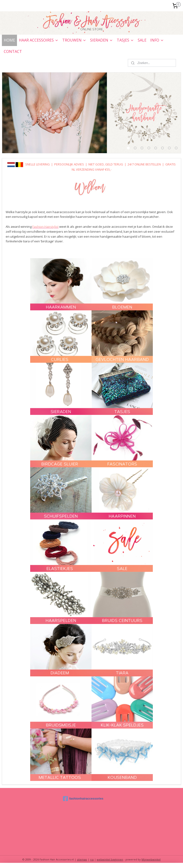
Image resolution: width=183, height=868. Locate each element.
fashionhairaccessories (83, 799)
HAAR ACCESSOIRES (39, 40)
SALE (142, 40)
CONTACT (13, 51)
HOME (9, 40)
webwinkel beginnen (110, 859)
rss (92, 859)
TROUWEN (74, 40)
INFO (157, 40)
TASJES (125, 40)
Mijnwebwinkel (151, 859)
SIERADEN (102, 40)
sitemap (82, 859)
